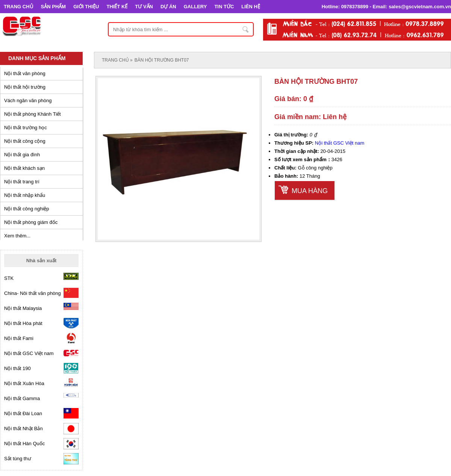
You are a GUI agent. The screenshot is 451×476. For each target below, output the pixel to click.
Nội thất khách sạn (24, 168)
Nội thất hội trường (25, 87)
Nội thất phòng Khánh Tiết (33, 114)
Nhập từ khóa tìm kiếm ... (246, 29)
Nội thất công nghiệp (27, 209)
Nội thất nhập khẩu (25, 195)
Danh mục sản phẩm (37, 58)
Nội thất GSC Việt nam (340, 143)
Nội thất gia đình (22, 155)
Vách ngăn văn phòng (28, 100)
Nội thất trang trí (22, 182)
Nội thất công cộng (25, 141)
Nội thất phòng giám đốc (31, 222)
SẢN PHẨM (54, 7)
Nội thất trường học (26, 128)
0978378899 (355, 7)
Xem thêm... (17, 236)
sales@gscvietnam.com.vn (420, 7)
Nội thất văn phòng (25, 73)
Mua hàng (310, 191)
